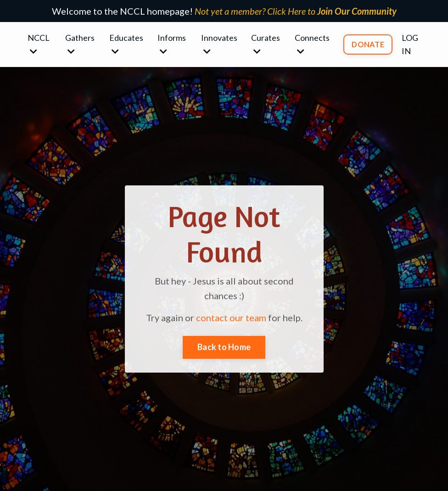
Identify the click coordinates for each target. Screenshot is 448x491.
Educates (126, 44)
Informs (172, 44)
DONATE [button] (368, 44)
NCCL (39, 44)
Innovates (219, 44)
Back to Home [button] (224, 347)
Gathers (80, 44)
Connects (312, 44)
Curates (266, 44)
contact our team (231, 318)
